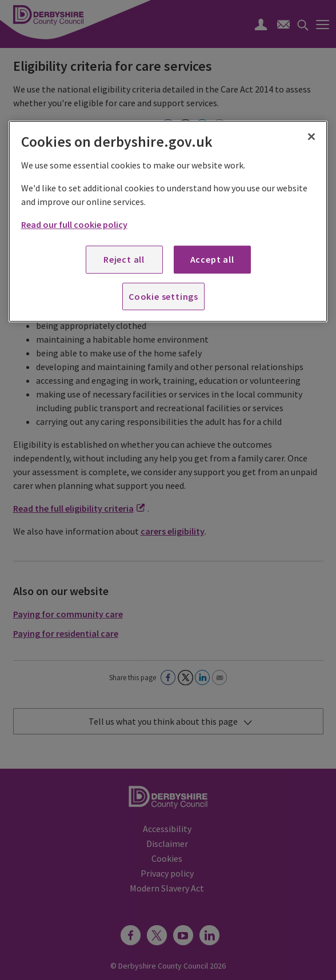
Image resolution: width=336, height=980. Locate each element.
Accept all (212, 259)
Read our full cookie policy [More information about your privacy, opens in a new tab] (74, 224)
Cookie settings (163, 296)
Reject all (124, 259)
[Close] (311, 137)
